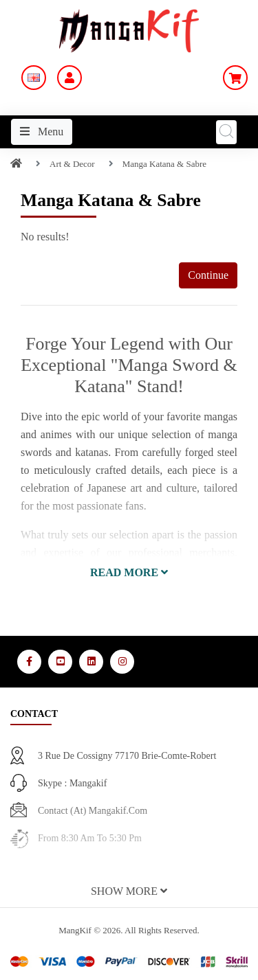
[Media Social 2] (60, 662)
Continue (208, 275)
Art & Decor (72, 164)
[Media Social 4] (122, 662)
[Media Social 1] (29, 662)
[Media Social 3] (91, 662)
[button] (129, 573)
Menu (42, 132)
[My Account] (69, 78)
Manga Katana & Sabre (164, 164)
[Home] (16, 164)
